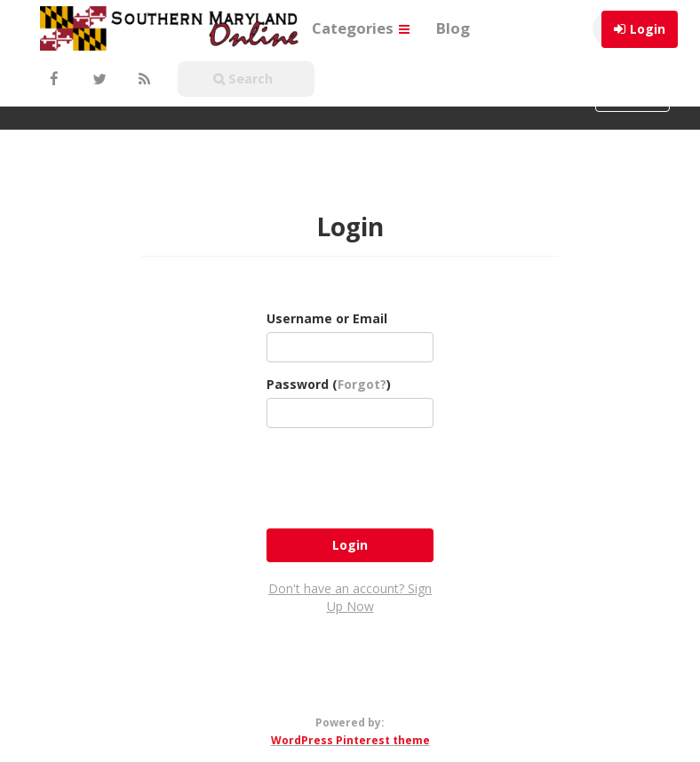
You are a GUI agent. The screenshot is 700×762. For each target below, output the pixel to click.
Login (648, 29)
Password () (329, 384)
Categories (361, 28)
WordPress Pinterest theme (350, 740)
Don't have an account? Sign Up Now (350, 597)
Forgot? (362, 384)
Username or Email (327, 318)
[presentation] (402, 476)
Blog (453, 28)
